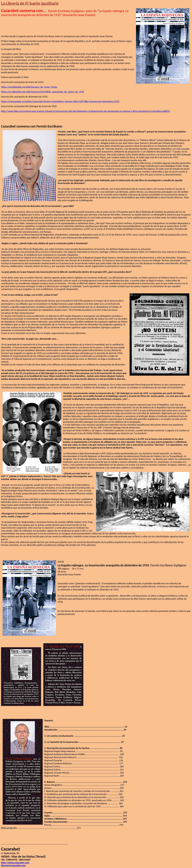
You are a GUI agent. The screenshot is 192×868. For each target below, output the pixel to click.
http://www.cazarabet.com (15, 863)
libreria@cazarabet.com (13, 865)
